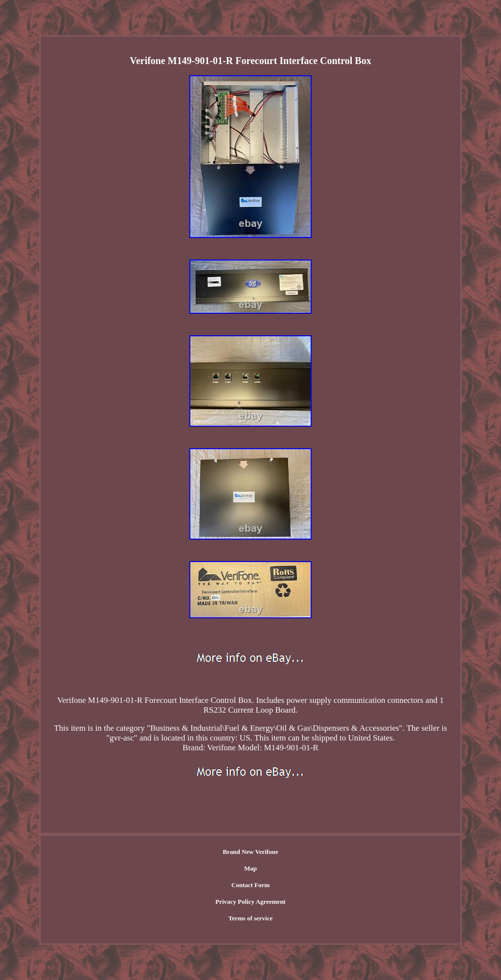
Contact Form (250, 885)
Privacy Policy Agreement (250, 902)
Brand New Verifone (250, 852)
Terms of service (251, 918)
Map (250, 868)
